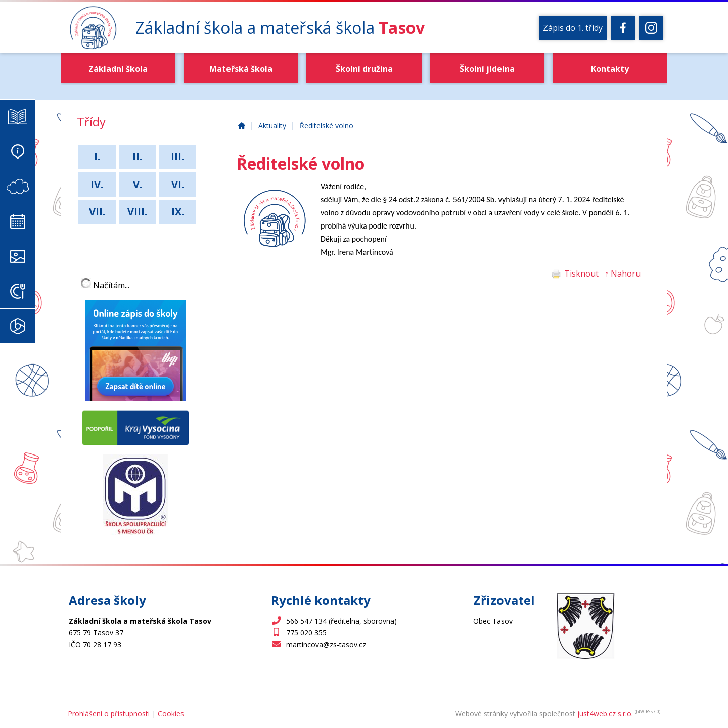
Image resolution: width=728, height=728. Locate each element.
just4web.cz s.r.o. (605, 714)
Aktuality (272, 126)
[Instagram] (651, 28)
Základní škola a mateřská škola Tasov (242, 126)
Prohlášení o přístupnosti (109, 714)
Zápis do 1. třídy (573, 28)
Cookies (171, 714)
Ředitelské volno (327, 126)
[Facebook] (623, 28)
